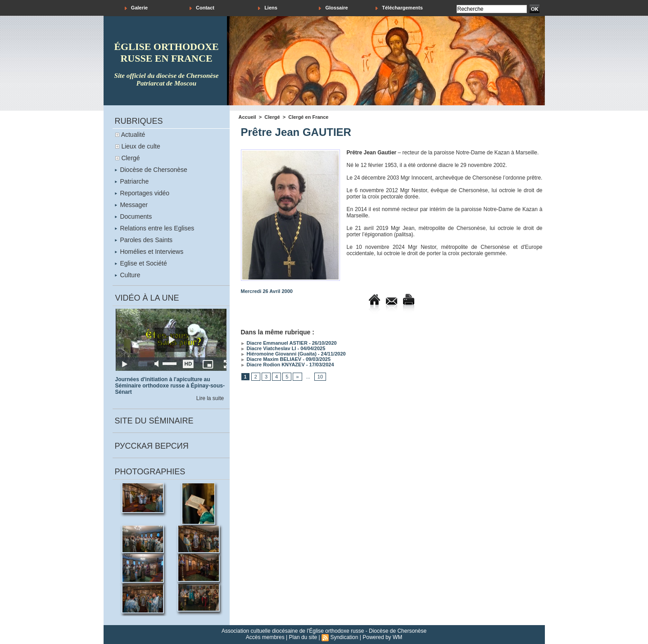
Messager (131, 205)
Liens (268, 8)
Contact (202, 8)
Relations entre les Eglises (155, 228)
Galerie (136, 8)
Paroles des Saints (144, 240)
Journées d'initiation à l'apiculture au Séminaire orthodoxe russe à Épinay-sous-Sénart (170, 386)
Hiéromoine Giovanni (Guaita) (279, 354)
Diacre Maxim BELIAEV (271, 359)
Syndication (344, 637)
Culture (128, 275)
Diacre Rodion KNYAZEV (273, 365)
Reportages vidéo (142, 193)
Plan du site (303, 637)
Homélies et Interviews (149, 252)
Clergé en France (308, 117)
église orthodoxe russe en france (166, 52)
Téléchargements (399, 8)
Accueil (247, 117)
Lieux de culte (140, 146)
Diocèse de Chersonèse (151, 170)
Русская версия (152, 446)
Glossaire (333, 8)
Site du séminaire (154, 421)
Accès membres (265, 637)
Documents (134, 216)
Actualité (133, 135)
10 (320, 377)
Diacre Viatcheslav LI (269, 348)
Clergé (130, 158)
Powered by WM (382, 637)
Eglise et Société (141, 263)
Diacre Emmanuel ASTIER (274, 343)
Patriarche (132, 181)
